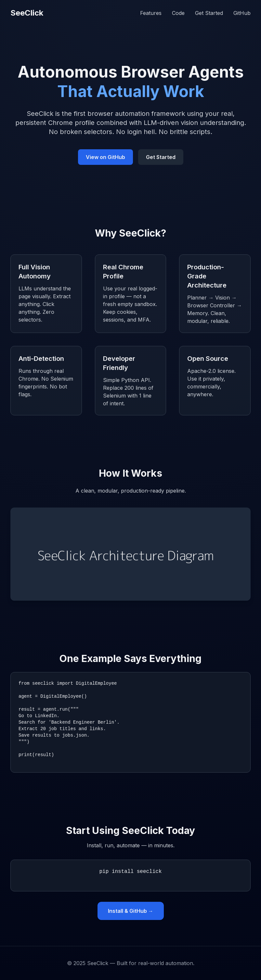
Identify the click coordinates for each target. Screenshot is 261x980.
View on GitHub (105, 157)
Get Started (209, 13)
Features (151, 13)
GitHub (242, 13)
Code (178, 13)
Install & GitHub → (131, 911)
